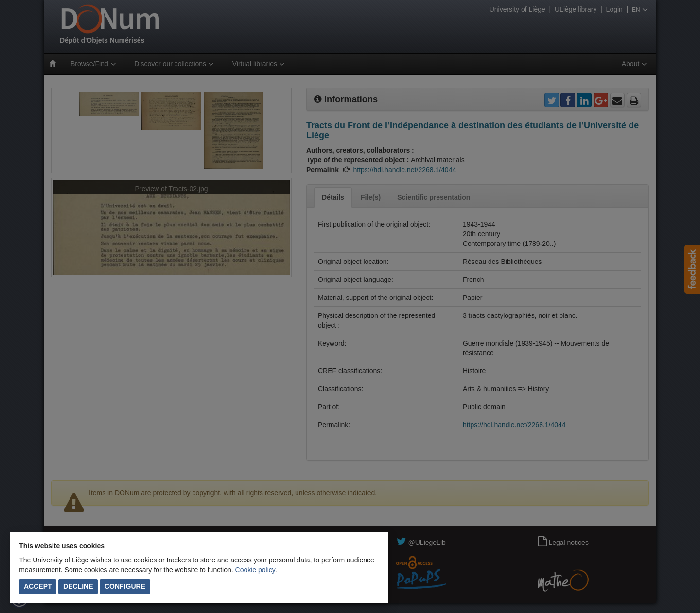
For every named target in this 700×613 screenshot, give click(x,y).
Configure (125, 586)
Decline (78, 586)
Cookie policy (255, 570)
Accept (38, 586)
